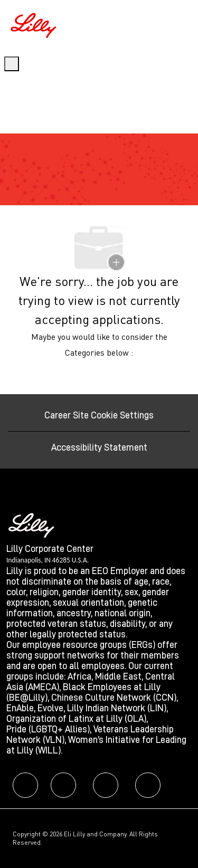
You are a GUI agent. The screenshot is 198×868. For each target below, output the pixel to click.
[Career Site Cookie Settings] (99, 415)
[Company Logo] (35, 24)
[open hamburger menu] (12, 64)
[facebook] (25, 785)
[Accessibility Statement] (99, 447)
